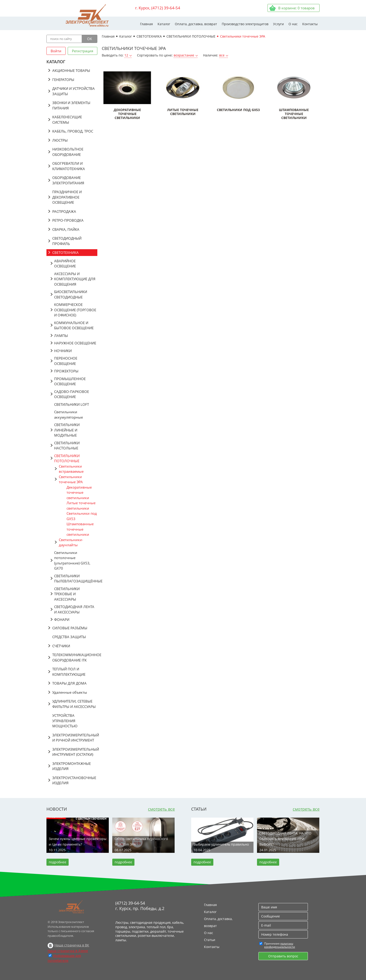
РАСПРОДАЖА (64, 211)
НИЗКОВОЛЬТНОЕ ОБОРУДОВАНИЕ (68, 152)
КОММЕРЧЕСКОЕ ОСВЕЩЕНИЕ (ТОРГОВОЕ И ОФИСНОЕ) (75, 310)
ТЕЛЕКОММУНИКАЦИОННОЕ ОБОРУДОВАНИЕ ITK (75, 657)
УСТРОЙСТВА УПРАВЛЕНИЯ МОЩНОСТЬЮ (65, 721)
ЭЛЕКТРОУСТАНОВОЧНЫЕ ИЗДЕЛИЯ (74, 780)
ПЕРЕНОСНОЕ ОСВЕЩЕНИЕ (66, 361)
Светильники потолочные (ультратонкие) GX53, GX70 (72, 560)
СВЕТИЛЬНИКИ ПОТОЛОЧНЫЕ (67, 458)
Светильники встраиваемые (71, 469)
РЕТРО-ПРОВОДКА (68, 220)
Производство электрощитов (245, 24)
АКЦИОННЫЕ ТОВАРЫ (71, 70)
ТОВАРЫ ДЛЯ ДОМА (69, 683)
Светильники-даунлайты (71, 542)
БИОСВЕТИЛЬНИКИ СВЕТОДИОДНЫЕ (71, 294)
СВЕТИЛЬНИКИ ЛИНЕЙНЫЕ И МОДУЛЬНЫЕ (67, 430)
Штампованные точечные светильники (80, 529)
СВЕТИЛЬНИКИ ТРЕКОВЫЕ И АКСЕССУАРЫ (67, 594)
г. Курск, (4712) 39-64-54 (158, 8)
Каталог (164, 24)
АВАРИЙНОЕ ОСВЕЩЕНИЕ (65, 264)
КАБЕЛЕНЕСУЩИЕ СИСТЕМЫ (67, 120)
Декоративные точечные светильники (79, 492)
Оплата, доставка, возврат (196, 24)
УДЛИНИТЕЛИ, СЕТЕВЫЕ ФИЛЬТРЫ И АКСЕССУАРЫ (74, 704)
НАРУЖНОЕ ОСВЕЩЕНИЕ (75, 343)
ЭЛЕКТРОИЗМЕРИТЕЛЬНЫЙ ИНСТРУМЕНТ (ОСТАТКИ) (75, 752)
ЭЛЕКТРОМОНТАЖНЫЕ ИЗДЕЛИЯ (72, 766)
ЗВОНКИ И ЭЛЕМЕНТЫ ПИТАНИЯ (71, 105)
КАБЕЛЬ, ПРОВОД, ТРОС (73, 131)
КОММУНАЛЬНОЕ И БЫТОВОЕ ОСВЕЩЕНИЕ (74, 325)
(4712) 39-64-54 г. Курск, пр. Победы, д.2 (140, 906)
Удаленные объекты (70, 692)
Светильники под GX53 (82, 516)
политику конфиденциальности (280, 945)
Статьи (210, 940)
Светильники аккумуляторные (69, 415)
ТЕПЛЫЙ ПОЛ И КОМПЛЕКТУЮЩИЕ (69, 672)
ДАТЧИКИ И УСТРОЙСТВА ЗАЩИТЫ (74, 91)
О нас (293, 24)
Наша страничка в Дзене (68, 951)
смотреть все (161, 809)
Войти (56, 51)
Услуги (278, 24)
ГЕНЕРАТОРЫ (63, 80)
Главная (146, 24)
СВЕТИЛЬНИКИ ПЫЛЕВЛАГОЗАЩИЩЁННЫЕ (76, 579)
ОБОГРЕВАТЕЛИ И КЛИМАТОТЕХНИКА (69, 166)
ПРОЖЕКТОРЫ (66, 371)
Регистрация (83, 51)
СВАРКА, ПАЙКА (66, 229)
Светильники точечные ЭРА (71, 479)
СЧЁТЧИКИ (61, 646)
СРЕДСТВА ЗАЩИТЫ (69, 637)
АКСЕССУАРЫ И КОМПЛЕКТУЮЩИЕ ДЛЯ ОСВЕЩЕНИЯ (75, 279)
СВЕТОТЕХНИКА (65, 252)
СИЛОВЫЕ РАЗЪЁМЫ (70, 628)
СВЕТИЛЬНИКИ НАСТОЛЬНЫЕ (67, 446)
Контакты (310, 24)
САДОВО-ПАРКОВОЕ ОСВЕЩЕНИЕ (72, 394)
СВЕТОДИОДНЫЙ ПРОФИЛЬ (67, 241)
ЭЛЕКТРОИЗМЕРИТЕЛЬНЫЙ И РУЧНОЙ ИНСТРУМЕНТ (75, 738)
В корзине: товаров (296, 8)
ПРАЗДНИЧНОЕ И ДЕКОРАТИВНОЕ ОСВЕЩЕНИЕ (67, 197)
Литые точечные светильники (81, 506)
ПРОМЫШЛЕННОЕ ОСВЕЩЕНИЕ (70, 381)
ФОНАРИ (62, 619)
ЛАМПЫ (61, 336)
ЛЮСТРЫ (60, 140)
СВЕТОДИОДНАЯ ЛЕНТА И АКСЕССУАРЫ (74, 609)
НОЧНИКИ (63, 351)
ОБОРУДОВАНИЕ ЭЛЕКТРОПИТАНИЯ (68, 180)
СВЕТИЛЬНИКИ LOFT (72, 404)
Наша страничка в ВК (72, 945)
